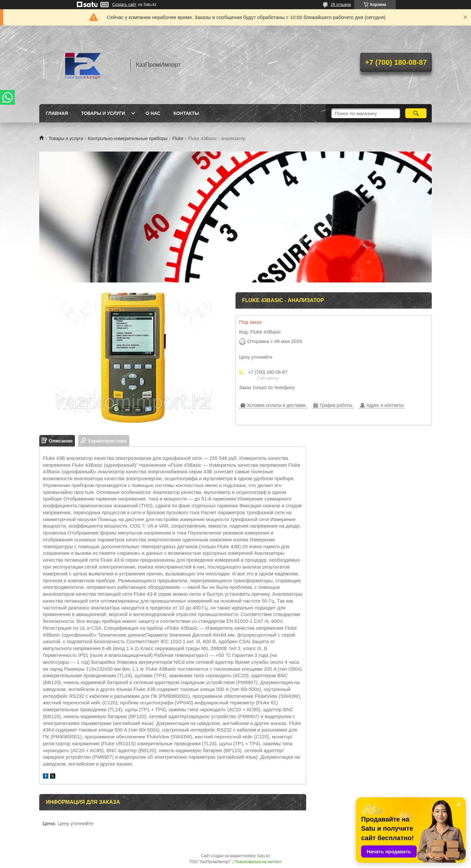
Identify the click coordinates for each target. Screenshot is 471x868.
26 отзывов (341, 5)
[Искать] (416, 113)
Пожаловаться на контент (258, 862)
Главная (57, 113)
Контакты (186, 113)
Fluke (178, 138)
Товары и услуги (103, 113)
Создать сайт (124, 5)
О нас (153, 113)
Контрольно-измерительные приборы (128, 138)
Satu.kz (263, 856)
